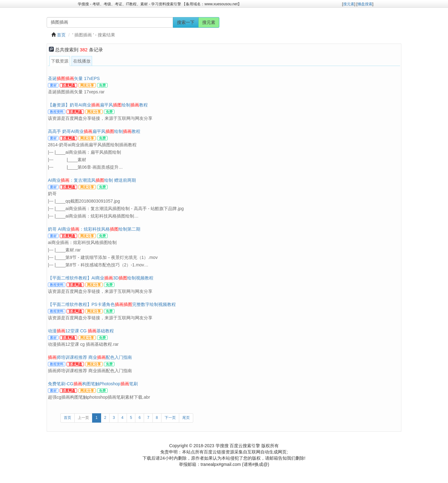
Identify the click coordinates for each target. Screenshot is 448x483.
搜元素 (209, 22)
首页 (61, 35)
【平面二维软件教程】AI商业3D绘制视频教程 (101, 278)
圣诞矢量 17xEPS (74, 78)
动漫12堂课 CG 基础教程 (81, 331)
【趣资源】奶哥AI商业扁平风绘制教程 (98, 105)
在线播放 (82, 61)
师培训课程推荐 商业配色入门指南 (90, 357)
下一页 (170, 418)
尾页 (186, 418)
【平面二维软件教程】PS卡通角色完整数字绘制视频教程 (112, 304)
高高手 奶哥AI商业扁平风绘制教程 (94, 131)
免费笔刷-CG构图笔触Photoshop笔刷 (93, 384)
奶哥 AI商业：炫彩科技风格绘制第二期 (94, 229)
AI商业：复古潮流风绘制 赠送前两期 (92, 180)
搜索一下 (186, 22)
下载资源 (60, 61)
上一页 (83, 418)
